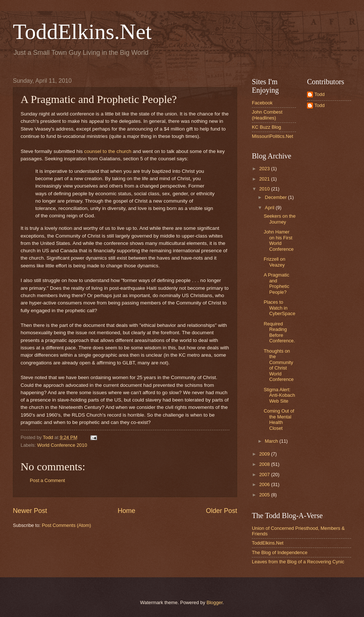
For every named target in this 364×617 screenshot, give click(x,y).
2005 (265, 495)
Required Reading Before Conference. (279, 332)
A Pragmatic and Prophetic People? (276, 283)
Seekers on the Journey (280, 219)
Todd (320, 94)
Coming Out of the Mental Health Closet (279, 419)
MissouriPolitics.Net (272, 136)
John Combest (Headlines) (267, 115)
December (276, 197)
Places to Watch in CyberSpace (279, 308)
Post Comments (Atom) (67, 525)
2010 (265, 189)
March (272, 441)
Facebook (262, 103)
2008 (265, 464)
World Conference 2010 (62, 445)
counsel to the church (108, 151)
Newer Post (30, 511)
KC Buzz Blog (266, 127)
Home (126, 511)
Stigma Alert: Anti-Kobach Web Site (279, 395)
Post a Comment (47, 480)
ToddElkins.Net (82, 32)
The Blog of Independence (280, 552)
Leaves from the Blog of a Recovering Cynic (298, 562)
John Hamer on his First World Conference (279, 240)
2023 (265, 169)
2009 (265, 454)
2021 (265, 179)
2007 (265, 475)
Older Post (222, 511)
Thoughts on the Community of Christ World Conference (279, 365)
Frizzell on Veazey (274, 262)
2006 (265, 484)
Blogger (215, 602)
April (270, 208)
